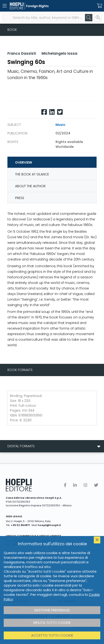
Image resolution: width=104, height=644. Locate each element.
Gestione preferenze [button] (52, 610)
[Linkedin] (52, 112)
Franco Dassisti (22, 53)
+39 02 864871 (20, 525)
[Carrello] (99, 6)
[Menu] (5, 6)
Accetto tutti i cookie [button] (52, 635)
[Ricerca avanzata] (98, 18)
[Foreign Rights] (44, 6)
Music (60, 125)
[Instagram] (85, 485)
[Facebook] (44, 112)
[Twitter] (60, 112)
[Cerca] (89, 18)
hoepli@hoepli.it (49, 525)
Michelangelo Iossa (59, 53)
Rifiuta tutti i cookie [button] (52, 623)
